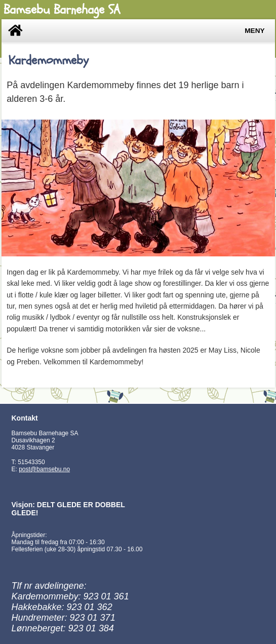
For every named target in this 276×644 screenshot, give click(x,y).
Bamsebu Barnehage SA (62, 10)
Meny (254, 31)
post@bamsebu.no (44, 469)
